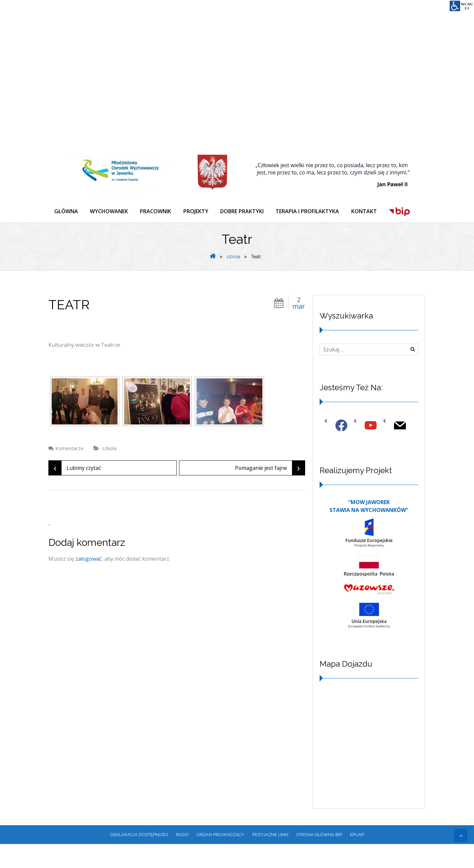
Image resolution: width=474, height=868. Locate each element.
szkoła (233, 280)
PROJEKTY (200, 212)
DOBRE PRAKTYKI (248, 212)
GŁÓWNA (67, 212)
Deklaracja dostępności (139, 858)
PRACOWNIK (159, 212)
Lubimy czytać (75, 492)
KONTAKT (372, 212)
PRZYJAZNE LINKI (270, 858)
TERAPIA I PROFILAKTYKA (314, 212)
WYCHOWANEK (111, 212)
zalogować (89, 582)
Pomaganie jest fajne (270, 492)
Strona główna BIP (319, 858)
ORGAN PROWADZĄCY (221, 858)
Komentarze (69, 472)
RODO (183, 858)
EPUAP (357, 858)
